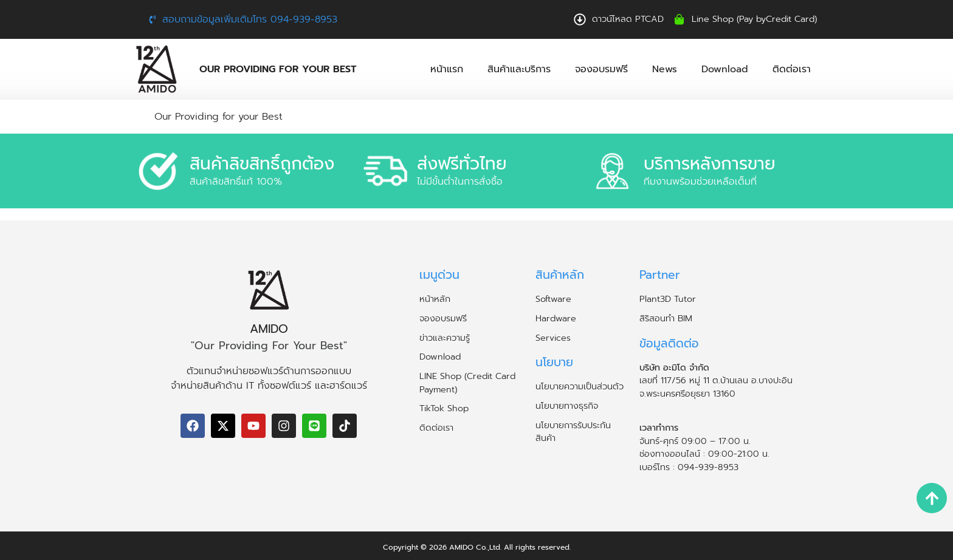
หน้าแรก (447, 69)
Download (725, 69)
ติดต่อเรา (792, 69)
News (665, 69)
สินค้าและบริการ (519, 69)
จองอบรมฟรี (601, 69)
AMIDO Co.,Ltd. (475, 547)
